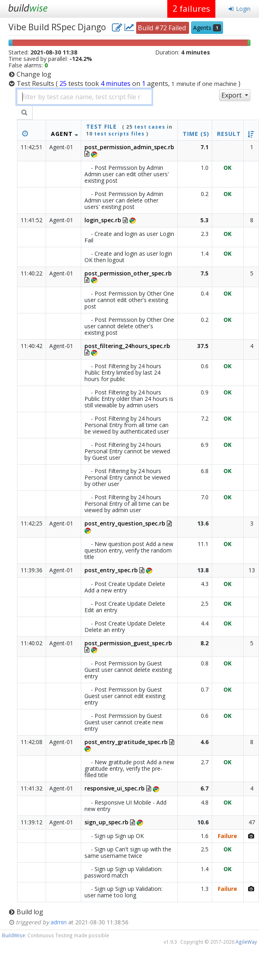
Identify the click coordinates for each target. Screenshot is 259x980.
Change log (34, 74)
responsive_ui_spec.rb (115, 788)
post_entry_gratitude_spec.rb (126, 742)
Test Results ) (128, 83)
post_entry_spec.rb (111, 570)
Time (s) (196, 134)
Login (239, 9)
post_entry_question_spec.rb (125, 523)
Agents (207, 28)
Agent (62, 134)
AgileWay (246, 942)
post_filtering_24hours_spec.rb (127, 346)
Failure (227, 836)
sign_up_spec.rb (106, 822)
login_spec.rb (103, 220)
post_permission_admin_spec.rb (129, 147)
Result (229, 134)
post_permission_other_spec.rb (128, 273)
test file (101, 126)
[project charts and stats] (129, 27)
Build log (30, 912)
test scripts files (119, 134)
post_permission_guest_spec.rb (128, 643)
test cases (150, 127)
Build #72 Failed (163, 28)
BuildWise (14, 935)
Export (232, 95)
